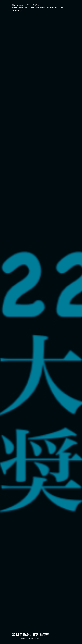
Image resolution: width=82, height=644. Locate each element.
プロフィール (29, 8)
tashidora (16, 639)
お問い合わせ (40, 8)
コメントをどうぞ (35, 639)
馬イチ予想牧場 (18, 8)
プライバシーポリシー (54, 8)
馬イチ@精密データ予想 (21, 5)
